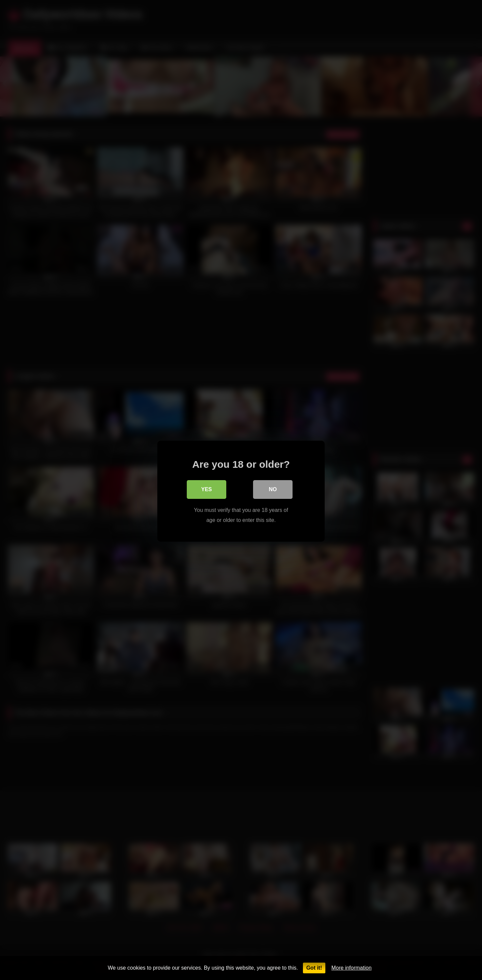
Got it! (314, 968)
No (273, 488)
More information (351, 968)
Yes (207, 488)
